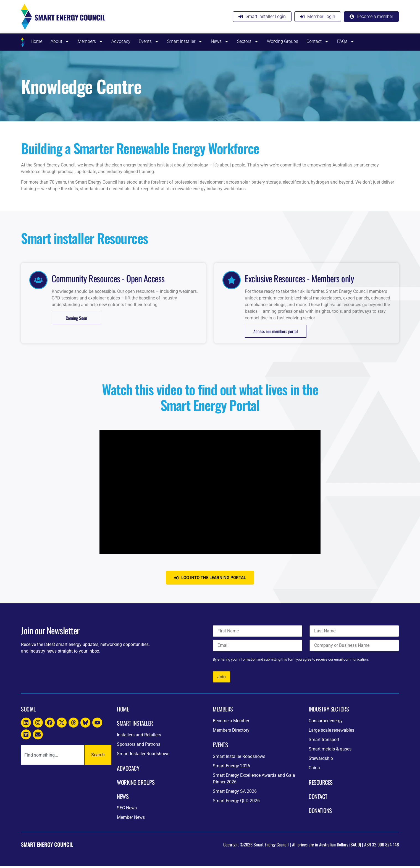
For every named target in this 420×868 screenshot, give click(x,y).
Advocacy (121, 41)
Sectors (248, 41)
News (220, 41)
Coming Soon (76, 318)
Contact (318, 41)
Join (221, 679)
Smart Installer (185, 41)
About (60, 41)
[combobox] (53, 757)
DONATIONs (320, 812)
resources (321, 784)
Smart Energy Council (47, 846)
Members (90, 41)
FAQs (346, 41)
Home (36, 41)
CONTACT (318, 798)
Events (149, 41)
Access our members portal (276, 331)
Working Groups (283, 41)
